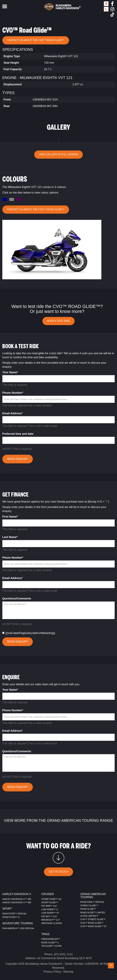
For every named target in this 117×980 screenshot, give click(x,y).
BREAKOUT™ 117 (50, 920)
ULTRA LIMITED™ (89, 916)
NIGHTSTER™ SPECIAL (15, 914)
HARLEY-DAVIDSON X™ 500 (17, 902)
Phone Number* (13, 393)
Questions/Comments (17, 599)
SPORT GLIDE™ (50, 902)
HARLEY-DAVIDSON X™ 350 (17, 899)
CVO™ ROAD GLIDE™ (92, 923)
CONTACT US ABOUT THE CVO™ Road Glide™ (36, 40)
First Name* (10, 517)
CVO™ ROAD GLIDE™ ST (93, 926)
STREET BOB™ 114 (51, 899)
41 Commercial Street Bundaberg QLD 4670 (64, 958)
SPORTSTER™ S (11, 917)
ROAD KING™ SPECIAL (92, 902)
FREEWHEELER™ (51, 939)
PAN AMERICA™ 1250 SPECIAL (18, 928)
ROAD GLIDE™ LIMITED (93, 912)
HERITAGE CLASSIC (52, 923)
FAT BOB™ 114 (49, 906)
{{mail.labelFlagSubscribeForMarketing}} (29, 633)
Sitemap (68, 972)
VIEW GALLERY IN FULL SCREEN (58, 154)
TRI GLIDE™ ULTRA (51, 946)
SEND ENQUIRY (18, 459)
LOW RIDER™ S (50, 909)
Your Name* (10, 372)
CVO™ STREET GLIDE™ (93, 919)
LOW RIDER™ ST (50, 913)
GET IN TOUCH (58, 872)
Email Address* (12, 413)
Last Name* (10, 537)
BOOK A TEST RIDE (58, 321)
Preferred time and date (18, 434)
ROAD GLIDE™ (88, 909)
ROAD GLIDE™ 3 (50, 943)
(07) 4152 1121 (63, 954)
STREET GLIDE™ (89, 906)
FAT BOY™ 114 (49, 916)
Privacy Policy (52, 972)
